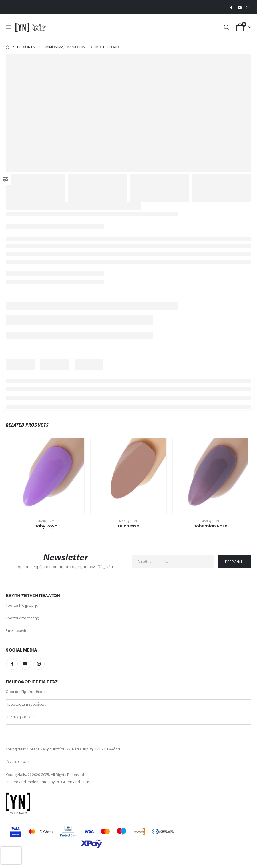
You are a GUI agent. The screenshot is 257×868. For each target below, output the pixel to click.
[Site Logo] (31, 27)
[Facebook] (231, 7)
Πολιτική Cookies (21, 720)
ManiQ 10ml (47, 521)
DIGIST (87, 785)
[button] (10, 27)
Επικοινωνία (17, 632)
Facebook (12, 666)
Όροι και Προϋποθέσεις (26, 694)
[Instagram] (248, 7)
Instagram (39, 666)
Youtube (25, 666)
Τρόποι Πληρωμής (22, 606)
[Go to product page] (47, 476)
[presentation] (11, 855)
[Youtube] (240, 7)
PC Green (64, 785)
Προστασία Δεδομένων (26, 707)
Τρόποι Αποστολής (22, 619)
